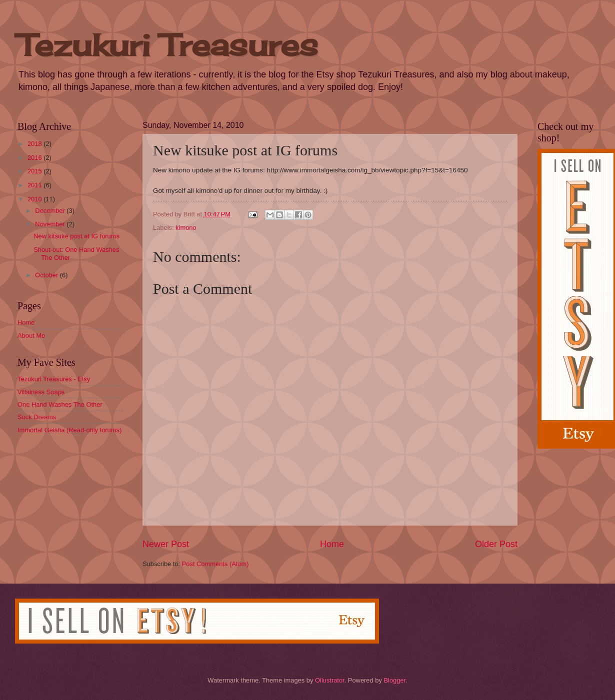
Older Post (496, 544)
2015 (35, 171)
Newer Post (166, 544)
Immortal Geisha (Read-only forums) (69, 430)
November (51, 224)
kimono (186, 228)
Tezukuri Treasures (168, 45)
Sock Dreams (37, 417)
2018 (35, 144)
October (47, 275)
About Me (31, 336)
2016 (35, 158)
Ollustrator (330, 680)
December (51, 211)
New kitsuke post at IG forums (76, 236)
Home (332, 544)
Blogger (394, 680)
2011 (35, 185)
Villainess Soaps (41, 392)
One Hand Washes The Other (60, 404)
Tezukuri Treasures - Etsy (54, 379)
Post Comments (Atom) (215, 564)
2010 (35, 199)
